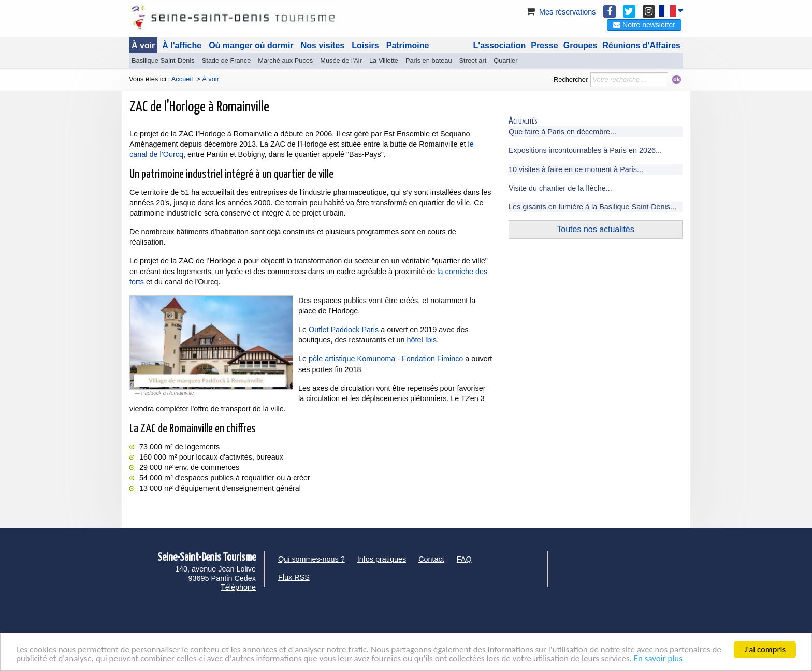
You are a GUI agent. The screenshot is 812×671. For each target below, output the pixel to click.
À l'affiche (182, 45)
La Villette (384, 60)
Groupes (581, 45)
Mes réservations (560, 12)
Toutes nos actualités (595, 229)
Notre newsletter (644, 25)
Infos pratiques (382, 559)
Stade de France (227, 60)
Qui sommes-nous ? (311, 559)
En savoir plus (658, 659)
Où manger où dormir (251, 45)
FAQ (464, 559)
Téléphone (238, 587)
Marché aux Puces (285, 60)
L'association (500, 45)
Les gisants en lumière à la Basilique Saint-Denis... (592, 207)
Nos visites (323, 45)
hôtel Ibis (422, 340)
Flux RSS (294, 577)
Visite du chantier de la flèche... (560, 188)
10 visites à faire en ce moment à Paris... (576, 169)
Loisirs (365, 45)
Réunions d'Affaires (642, 45)
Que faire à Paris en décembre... (562, 132)
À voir (143, 45)
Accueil (182, 79)
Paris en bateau (429, 60)
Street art (473, 60)
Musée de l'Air (341, 60)
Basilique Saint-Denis (163, 60)
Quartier (505, 60)
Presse (545, 45)
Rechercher (571, 80)
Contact (431, 559)
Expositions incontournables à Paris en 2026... (585, 150)
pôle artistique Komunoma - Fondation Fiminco (386, 359)
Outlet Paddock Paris (344, 330)
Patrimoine (408, 45)
